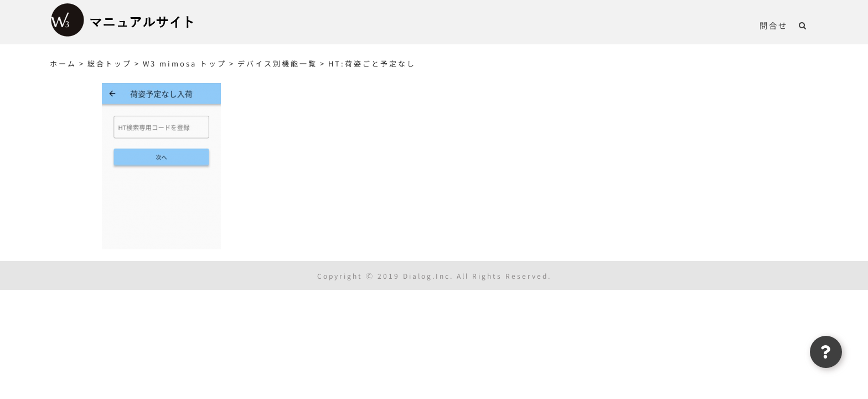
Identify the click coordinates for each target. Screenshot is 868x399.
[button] (814, 25)
